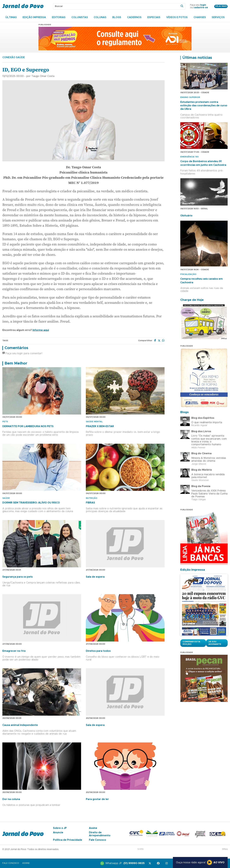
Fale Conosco (98, 840)
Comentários (16, 348)
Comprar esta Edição (191, 643)
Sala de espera (95, 577)
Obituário (186, 216)
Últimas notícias (197, 58)
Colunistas (80, 17)
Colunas (100, 17)
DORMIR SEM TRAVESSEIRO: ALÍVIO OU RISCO (31, 503)
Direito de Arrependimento (100, 834)
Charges (200, 17)
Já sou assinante (215, 643)
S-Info (141, 849)
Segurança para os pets (18, 577)
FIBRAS (90, 503)
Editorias (59, 17)
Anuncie (58, 833)
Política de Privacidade (68, 840)
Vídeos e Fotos (177, 17)
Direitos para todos (98, 651)
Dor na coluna (11, 799)
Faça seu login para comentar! (22, 353)
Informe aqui (41, 330)
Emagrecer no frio (14, 651)
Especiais (154, 17)
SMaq (225, 849)
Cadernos (134, 17)
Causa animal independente (20, 725)
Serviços (218, 17)
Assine (93, 828)
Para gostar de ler (97, 799)
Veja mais (221, 6)
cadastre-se (201, 8)
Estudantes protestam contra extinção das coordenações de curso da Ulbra (204, 106)
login (203, 5)
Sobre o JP (60, 828)
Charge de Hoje (192, 300)
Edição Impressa (34, 17)
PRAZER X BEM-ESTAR (100, 426)
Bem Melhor (16, 363)
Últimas (11, 17)
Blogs (117, 17)
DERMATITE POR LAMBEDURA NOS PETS (28, 426)
